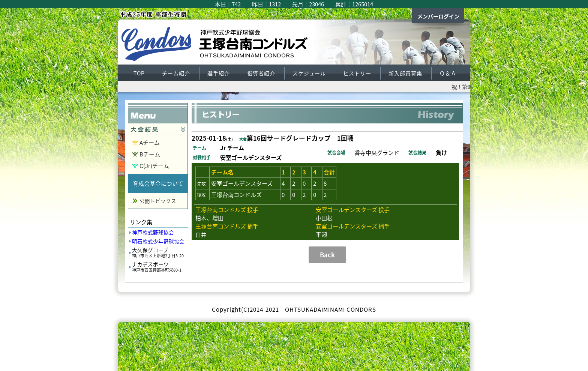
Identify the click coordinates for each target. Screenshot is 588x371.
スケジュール (309, 73)
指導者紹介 (261, 73)
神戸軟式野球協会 (153, 232)
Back (327, 255)
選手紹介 (219, 73)
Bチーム (150, 154)
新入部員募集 (405, 73)
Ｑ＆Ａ (448, 73)
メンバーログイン (438, 16)
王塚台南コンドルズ (219, 46)
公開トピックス (158, 201)
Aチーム (150, 143)
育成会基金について (158, 183)
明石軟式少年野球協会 (158, 241)
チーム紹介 (176, 73)
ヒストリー (357, 73)
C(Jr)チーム (154, 166)
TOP (139, 73)
